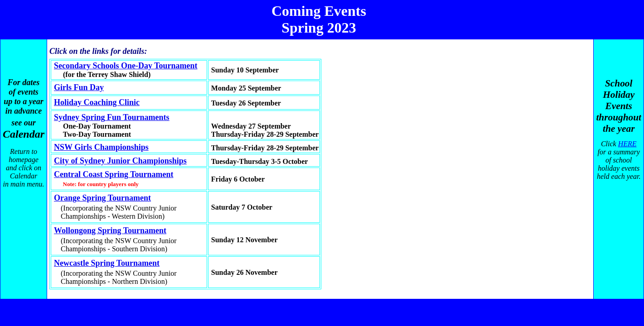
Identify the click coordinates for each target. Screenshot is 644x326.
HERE (627, 144)
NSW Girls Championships (101, 147)
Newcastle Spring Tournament (107, 263)
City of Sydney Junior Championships (120, 161)
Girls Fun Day (79, 87)
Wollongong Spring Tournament (110, 230)
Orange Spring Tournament (102, 198)
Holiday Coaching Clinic (97, 102)
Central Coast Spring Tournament (114, 174)
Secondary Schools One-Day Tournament (126, 66)
